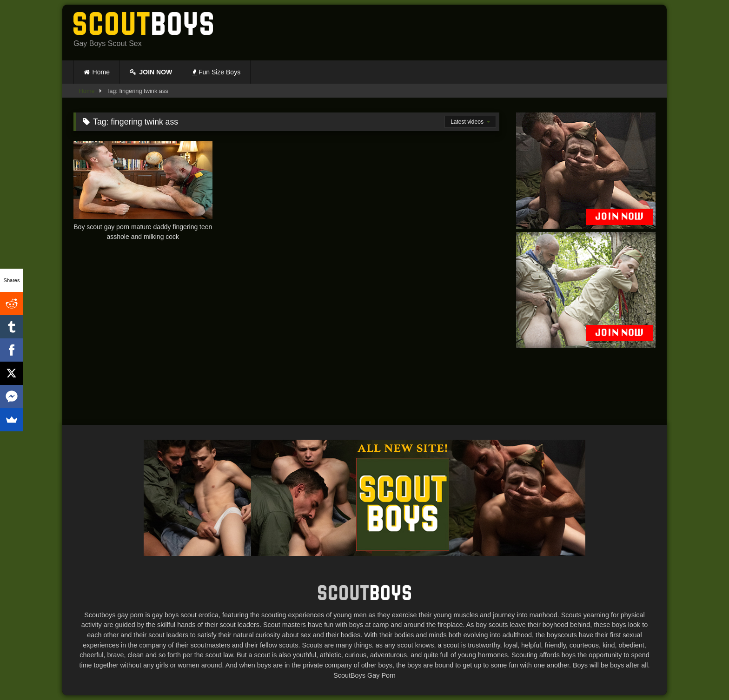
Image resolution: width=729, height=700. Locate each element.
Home (101, 72)
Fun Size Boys (216, 72)
